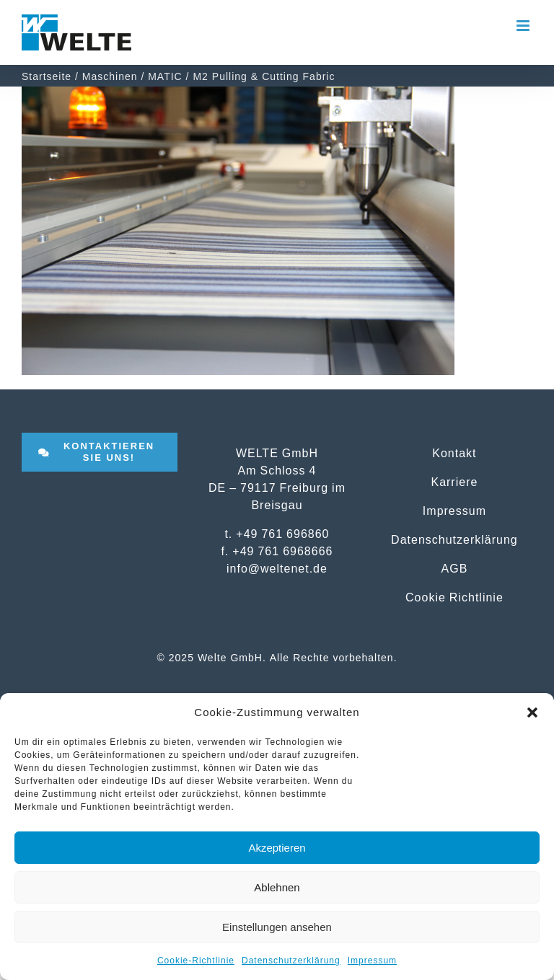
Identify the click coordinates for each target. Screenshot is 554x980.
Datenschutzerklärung (291, 961)
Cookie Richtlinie (454, 597)
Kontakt (454, 453)
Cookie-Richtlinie (196, 961)
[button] (532, 712)
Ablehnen (277, 887)
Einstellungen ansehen (277, 927)
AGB (455, 568)
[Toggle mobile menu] (524, 26)
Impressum (372, 961)
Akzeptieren (277, 848)
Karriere (454, 482)
